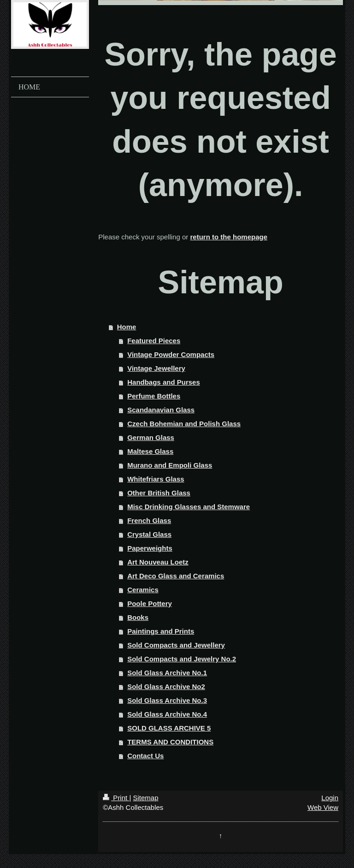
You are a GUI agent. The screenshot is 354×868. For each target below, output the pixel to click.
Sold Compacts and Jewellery (176, 645)
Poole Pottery (150, 603)
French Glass (149, 520)
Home (127, 327)
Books (138, 617)
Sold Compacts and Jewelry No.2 (182, 659)
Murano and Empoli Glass (170, 465)
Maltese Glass (150, 451)
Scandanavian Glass (161, 410)
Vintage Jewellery (156, 368)
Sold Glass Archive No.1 (167, 673)
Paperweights (150, 548)
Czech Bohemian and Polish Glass (184, 424)
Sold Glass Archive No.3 (167, 700)
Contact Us (145, 756)
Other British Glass (159, 493)
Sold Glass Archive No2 (166, 687)
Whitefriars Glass (156, 479)
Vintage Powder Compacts (171, 354)
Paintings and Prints (161, 631)
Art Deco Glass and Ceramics (176, 576)
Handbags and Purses (164, 382)
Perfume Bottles (154, 396)
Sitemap (145, 798)
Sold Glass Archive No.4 (167, 714)
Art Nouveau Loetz (158, 562)
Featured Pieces (154, 341)
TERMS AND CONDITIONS (170, 742)
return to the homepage (229, 237)
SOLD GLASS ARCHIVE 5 (169, 728)
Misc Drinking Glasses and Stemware (189, 507)
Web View (323, 807)
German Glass (151, 437)
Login (330, 798)
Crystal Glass (149, 534)
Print (116, 798)
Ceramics (143, 590)
